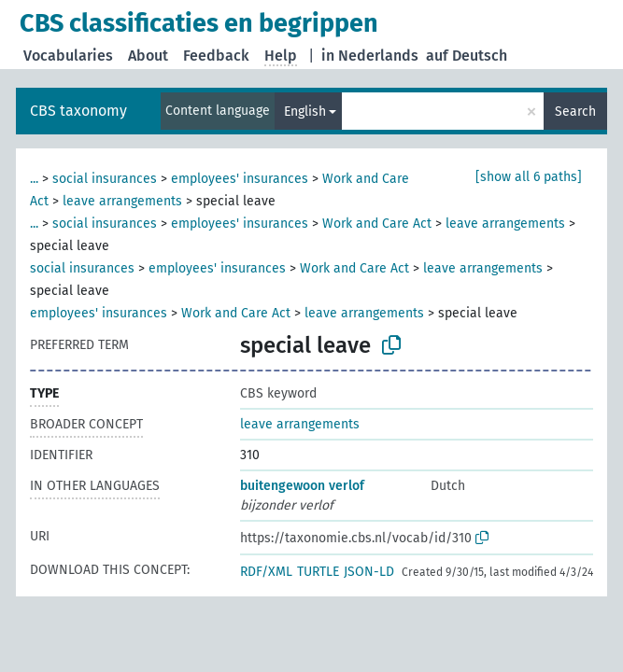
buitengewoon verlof (302, 486)
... (34, 179)
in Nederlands (370, 56)
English (305, 112)
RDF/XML (266, 572)
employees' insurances (240, 179)
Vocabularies (68, 56)
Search (575, 112)
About (148, 56)
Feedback (216, 56)
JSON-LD (369, 572)
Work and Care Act (377, 224)
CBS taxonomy (78, 111)
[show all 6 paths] (529, 177)
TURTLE (318, 572)
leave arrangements (122, 201)
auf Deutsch (467, 56)
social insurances (105, 179)
